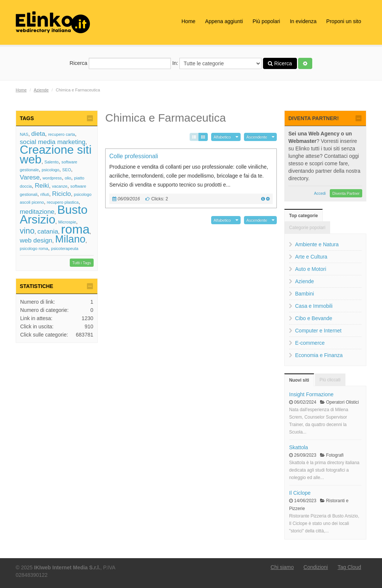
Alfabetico (222, 137)
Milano (70, 239)
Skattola (299, 447)
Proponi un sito (344, 21)
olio (68, 178)
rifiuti (45, 194)
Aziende (41, 90)
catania (48, 231)
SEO (67, 170)
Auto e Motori (311, 269)
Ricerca (120, 63)
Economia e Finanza (319, 355)
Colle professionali (134, 156)
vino (27, 231)
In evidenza (303, 21)
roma (76, 229)
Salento (51, 162)
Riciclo (61, 194)
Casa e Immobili (314, 306)
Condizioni (316, 567)
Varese (30, 177)
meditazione (37, 212)
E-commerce (310, 343)
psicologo (51, 170)
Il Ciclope (300, 493)
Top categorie (303, 216)
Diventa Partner (346, 193)
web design (36, 240)
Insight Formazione (311, 394)
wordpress (52, 178)
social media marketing (53, 142)
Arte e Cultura (311, 257)
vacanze (60, 186)
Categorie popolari (307, 228)
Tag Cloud (349, 567)
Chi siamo (282, 567)
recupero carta (62, 134)
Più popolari (266, 21)
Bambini (305, 294)
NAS (24, 134)
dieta (38, 134)
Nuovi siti (299, 380)
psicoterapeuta (65, 248)
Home (188, 21)
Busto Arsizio (54, 215)
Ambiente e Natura (317, 244)
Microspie (67, 222)
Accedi (320, 193)
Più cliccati (330, 380)
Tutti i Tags (82, 263)
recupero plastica (62, 202)
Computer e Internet (318, 331)
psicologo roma (34, 248)
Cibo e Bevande (314, 318)
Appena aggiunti (224, 21)
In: (217, 63)
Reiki (42, 185)
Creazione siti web (56, 154)
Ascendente (257, 137)
